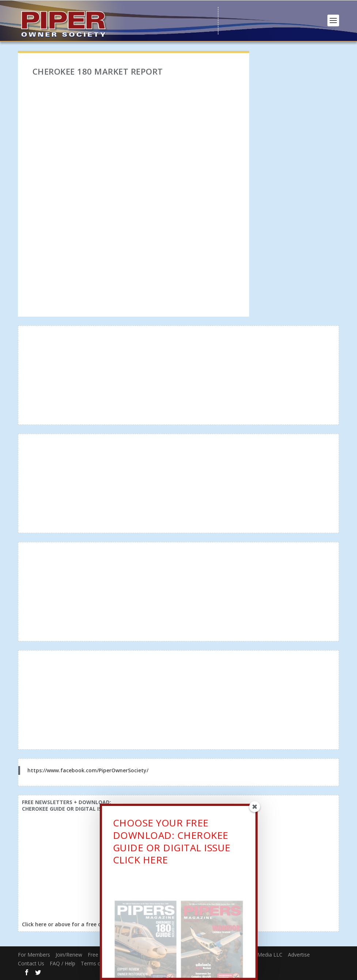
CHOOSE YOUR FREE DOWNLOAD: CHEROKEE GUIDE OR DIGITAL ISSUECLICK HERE (172, 843)
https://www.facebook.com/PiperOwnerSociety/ (88, 770)
